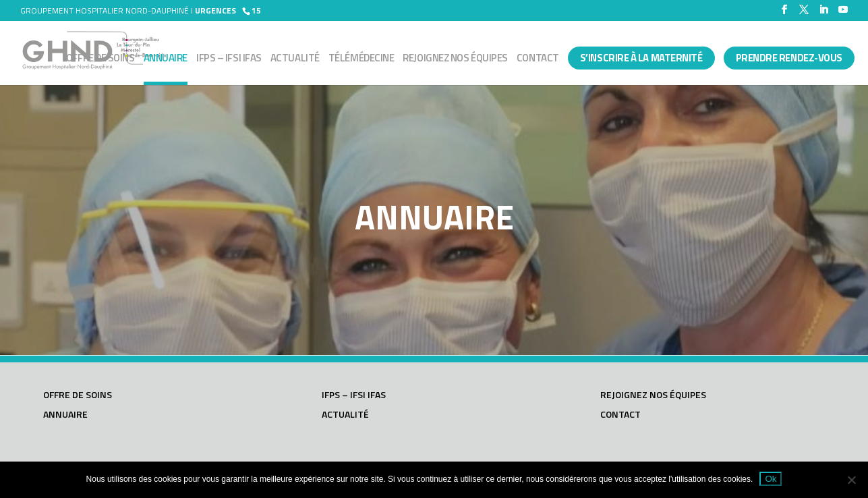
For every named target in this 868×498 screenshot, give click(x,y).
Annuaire (166, 59)
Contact (538, 59)
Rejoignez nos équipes (455, 59)
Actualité (295, 59)
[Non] (851, 480)
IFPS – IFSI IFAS (229, 59)
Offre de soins (100, 59)
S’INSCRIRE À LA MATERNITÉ (641, 58)
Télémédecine (361, 59)
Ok (771, 479)
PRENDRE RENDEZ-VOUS (789, 58)
